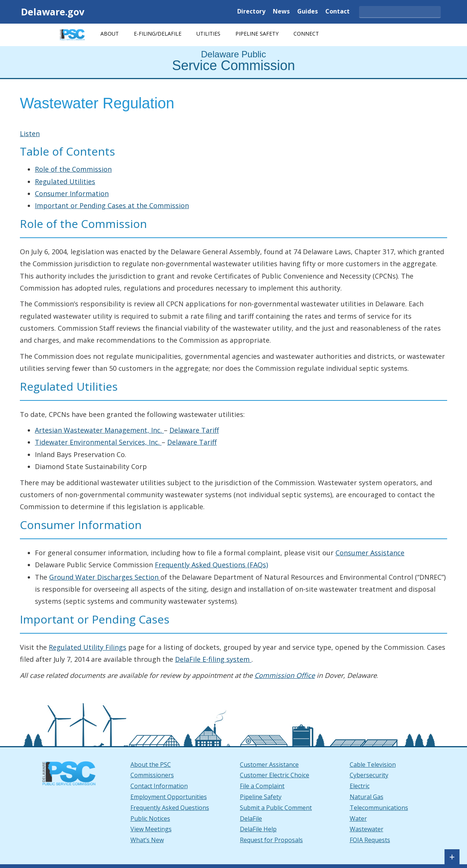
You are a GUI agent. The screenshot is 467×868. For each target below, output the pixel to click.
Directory (251, 12)
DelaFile (251, 819)
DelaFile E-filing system (213, 659)
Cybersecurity (369, 775)
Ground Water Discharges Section (105, 577)
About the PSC (151, 765)
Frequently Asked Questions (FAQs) (211, 565)
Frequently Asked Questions (170, 808)
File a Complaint (262, 786)
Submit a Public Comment (276, 808)
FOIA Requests (370, 840)
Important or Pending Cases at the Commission (112, 205)
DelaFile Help (258, 829)
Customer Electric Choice (275, 775)
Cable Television (373, 765)
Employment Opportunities (169, 797)
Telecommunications (379, 808)
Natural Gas (367, 797)
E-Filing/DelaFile (158, 34)
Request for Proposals (271, 840)
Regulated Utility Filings (88, 647)
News (281, 12)
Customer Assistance (269, 765)
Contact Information (159, 786)
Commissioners (152, 775)
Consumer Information (72, 193)
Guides (308, 12)
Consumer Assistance (370, 553)
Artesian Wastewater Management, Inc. (99, 430)
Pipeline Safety (257, 34)
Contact (338, 12)
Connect (306, 34)
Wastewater (367, 829)
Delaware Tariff (194, 430)
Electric (360, 786)
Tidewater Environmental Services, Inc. (98, 442)
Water (358, 819)
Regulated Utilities (65, 181)
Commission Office (285, 675)
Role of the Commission (73, 169)
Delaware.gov (53, 12)
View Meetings (151, 829)
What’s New (147, 840)
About (110, 34)
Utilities (208, 34)
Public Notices (150, 819)
